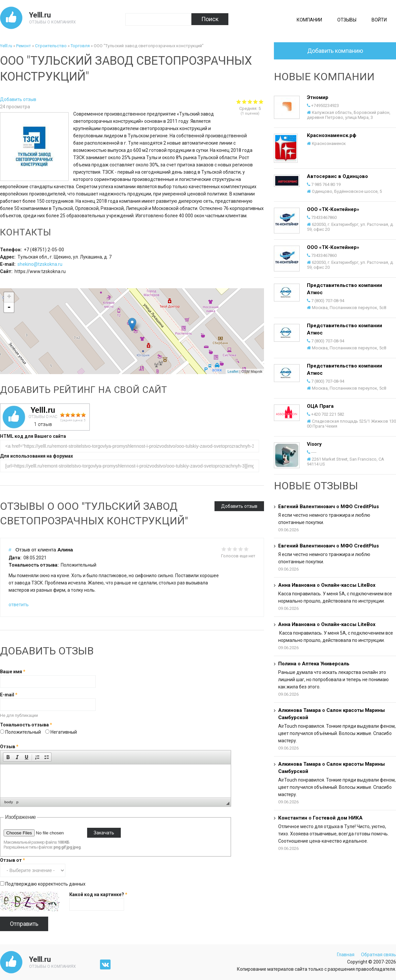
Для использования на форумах (36, 456)
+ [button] (9, 297)
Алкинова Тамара (299, 710)
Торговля (80, 46)
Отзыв (9, 747)
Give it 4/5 (241, 549)
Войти (379, 20)
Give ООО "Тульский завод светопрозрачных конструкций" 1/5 (239, 102)
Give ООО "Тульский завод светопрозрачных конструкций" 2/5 (244, 102)
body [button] (9, 802)
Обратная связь (379, 955)
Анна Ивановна (297, 585)
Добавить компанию (335, 51)
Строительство (51, 46)
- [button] (9, 307)
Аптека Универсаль (326, 664)
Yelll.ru (40, 15)
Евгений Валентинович (307, 507)
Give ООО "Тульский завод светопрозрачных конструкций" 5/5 (261, 102)
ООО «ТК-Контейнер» (333, 209)
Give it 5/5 (246, 549)
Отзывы (347, 20)
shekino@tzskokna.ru (40, 264)
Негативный (64, 732)
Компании (309, 20)
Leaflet (233, 371)
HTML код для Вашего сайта (33, 436)
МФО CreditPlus (360, 507)
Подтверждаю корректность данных (45, 884)
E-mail (9, 695)
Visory (314, 444)
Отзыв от (13, 860)
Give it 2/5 (230, 549)
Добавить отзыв (18, 99)
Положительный (24, 732)
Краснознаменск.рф (332, 135)
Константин (293, 818)
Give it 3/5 (235, 549)
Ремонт (24, 46)
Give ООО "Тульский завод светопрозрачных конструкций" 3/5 (250, 102)
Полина (287, 664)
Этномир (318, 97)
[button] (8, 757)
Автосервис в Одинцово (337, 176)
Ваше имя (13, 672)
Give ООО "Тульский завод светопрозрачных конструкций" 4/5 (256, 102)
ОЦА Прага (320, 406)
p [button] (17, 802)
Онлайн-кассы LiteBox (348, 585)
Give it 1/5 (224, 549)
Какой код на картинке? (98, 894)
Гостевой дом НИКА (338, 818)
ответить (19, 605)
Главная (346, 955)
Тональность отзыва (26, 725)
